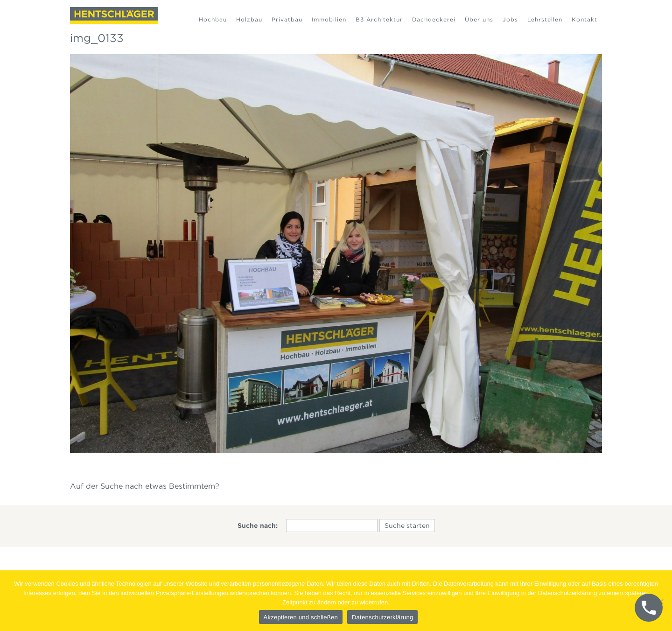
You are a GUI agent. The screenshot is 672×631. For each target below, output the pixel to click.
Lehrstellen (545, 19)
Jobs (510, 19)
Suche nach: (258, 526)
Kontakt (584, 19)
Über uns (479, 19)
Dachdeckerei (434, 19)
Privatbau (287, 19)
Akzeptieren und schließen (301, 617)
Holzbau (249, 19)
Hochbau (213, 19)
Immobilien (329, 19)
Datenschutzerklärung (382, 617)
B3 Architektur (379, 19)
